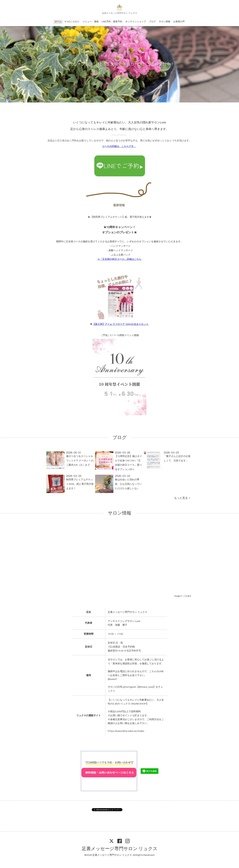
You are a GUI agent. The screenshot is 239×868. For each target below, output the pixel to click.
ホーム (58, 22)
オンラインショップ (136, 22)
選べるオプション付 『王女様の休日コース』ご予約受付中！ (120, 64)
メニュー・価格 (91, 22)
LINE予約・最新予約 (112, 22)
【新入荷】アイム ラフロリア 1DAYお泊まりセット (121, 324)
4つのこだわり (72, 22)
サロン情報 (165, 22)
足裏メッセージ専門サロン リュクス (120, 849)
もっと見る (182, 498)
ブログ (152, 22)
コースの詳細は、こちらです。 (119, 146)
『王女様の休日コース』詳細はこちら (121, 259)
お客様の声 (179, 22)
